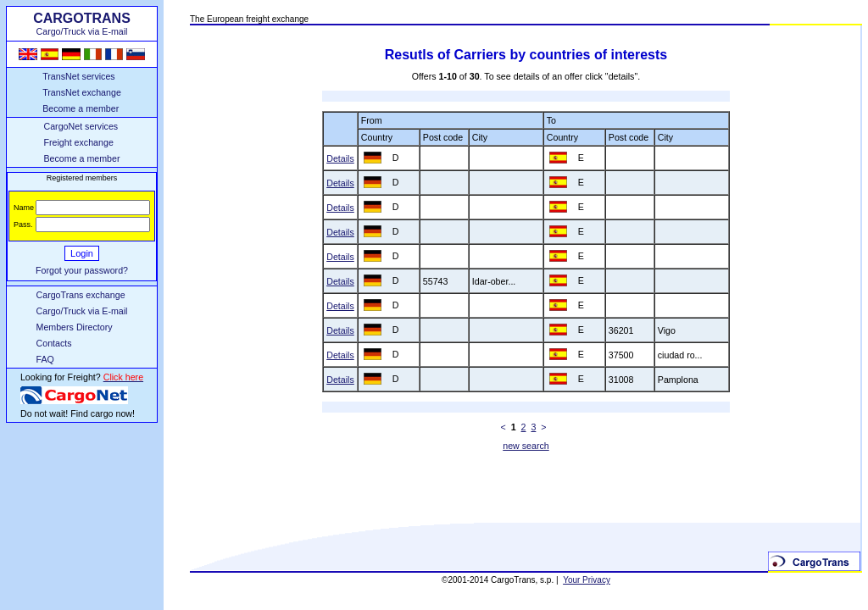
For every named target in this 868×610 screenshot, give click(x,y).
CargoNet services (81, 126)
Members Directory (75, 327)
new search (526, 446)
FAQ (45, 359)
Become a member (81, 108)
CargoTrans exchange (81, 295)
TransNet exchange (82, 92)
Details (340, 158)
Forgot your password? (82, 270)
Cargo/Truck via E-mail (82, 311)
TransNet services (78, 76)
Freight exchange (78, 142)
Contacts (54, 343)
